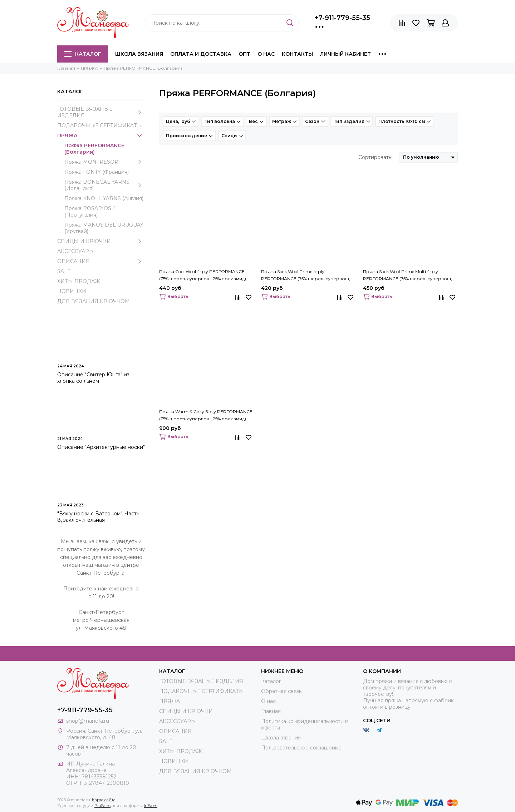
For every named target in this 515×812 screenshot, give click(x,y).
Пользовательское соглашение (301, 748)
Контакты (297, 54)
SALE (64, 271)
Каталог (83, 54)
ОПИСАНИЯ (101, 261)
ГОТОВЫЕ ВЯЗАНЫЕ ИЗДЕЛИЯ (101, 112)
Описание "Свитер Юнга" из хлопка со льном (93, 378)
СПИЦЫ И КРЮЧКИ (101, 241)
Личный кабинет (345, 54)
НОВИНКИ (72, 291)
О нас (266, 54)
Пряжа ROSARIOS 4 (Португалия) (90, 212)
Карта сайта (104, 800)
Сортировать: (375, 157)
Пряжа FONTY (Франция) (97, 172)
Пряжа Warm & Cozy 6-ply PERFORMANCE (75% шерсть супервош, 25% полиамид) (206, 415)
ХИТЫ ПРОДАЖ (79, 281)
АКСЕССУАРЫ (76, 251)
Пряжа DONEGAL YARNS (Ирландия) (105, 185)
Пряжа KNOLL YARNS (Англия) (104, 198)
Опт (244, 54)
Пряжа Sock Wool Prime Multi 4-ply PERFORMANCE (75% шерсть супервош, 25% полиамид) (408, 276)
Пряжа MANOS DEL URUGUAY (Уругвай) (104, 228)
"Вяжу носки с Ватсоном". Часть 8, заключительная (98, 517)
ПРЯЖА (101, 135)
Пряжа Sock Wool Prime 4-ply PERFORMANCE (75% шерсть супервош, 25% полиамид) (306, 276)
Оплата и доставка (201, 54)
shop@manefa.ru (88, 721)
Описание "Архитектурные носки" (101, 447)
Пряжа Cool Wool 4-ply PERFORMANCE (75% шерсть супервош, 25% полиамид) (203, 275)
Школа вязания (139, 54)
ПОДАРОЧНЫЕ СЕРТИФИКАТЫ (100, 125)
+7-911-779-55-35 (342, 18)
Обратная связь (281, 691)
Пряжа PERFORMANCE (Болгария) (94, 149)
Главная (271, 711)
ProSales (102, 806)
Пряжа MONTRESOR (105, 162)
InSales (151, 806)
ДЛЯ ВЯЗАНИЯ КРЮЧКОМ (94, 301)
